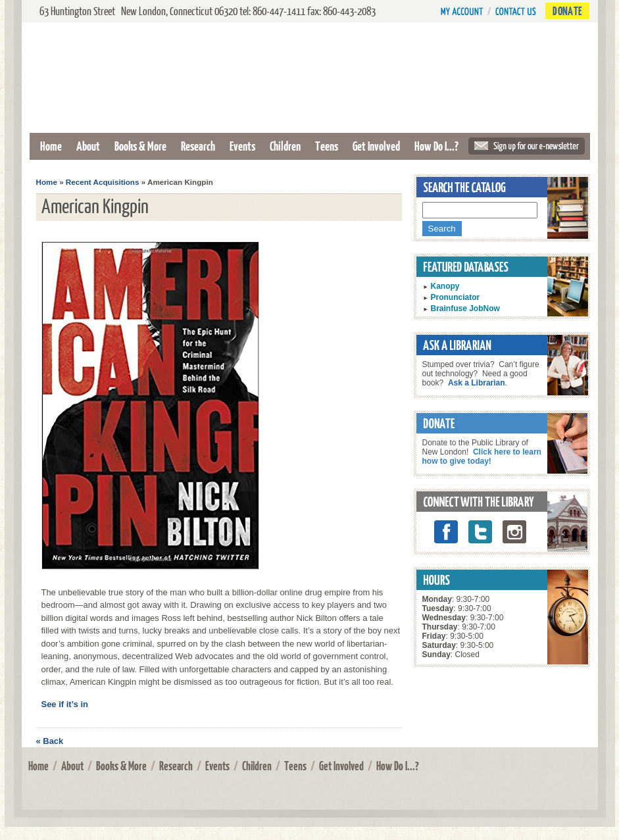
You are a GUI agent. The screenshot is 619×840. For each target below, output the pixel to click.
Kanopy (445, 286)
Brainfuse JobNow (465, 309)
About (88, 146)
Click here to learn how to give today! (482, 457)
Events (242, 146)
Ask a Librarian (477, 383)
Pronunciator (456, 297)
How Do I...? (436, 146)
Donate (567, 11)
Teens (327, 146)
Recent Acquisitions (103, 182)
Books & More (140, 146)
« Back (50, 741)
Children (285, 146)
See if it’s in (65, 704)
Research (198, 146)
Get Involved (376, 146)
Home (51, 146)
